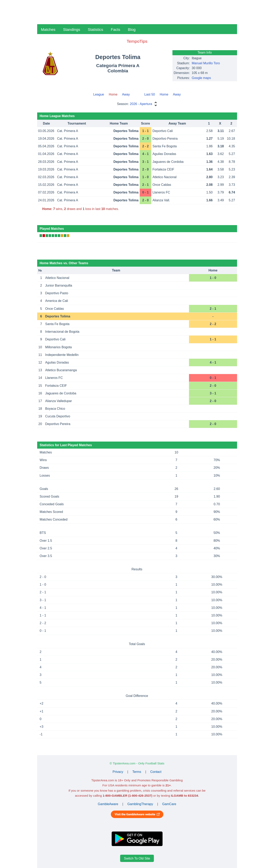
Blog (132, 30)
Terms (137, 772)
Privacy (118, 772)
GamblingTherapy (140, 804)
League (99, 94)
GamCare (169, 804)
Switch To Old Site (137, 858)
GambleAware (108, 804)
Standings (72, 30)
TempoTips (137, 41)
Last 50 (150, 94)
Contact (156, 772)
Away (126, 94)
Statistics (96, 30)
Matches (48, 30)
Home (164, 94)
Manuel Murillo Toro (206, 63)
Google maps (201, 78)
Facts (115, 30)
